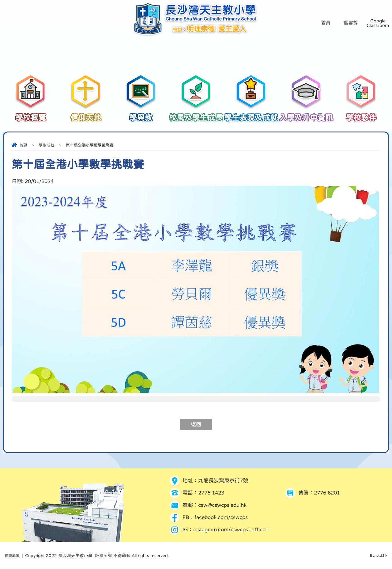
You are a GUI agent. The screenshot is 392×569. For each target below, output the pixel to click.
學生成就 (47, 145)
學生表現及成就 (251, 114)
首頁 (23, 145)
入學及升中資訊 (306, 114)
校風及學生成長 (196, 114)
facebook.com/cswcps (221, 517)
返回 (196, 424)
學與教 (141, 114)
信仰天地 (86, 114)
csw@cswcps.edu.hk (222, 505)
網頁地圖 (13, 556)
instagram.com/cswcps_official (230, 530)
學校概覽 (31, 114)
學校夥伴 (361, 114)
